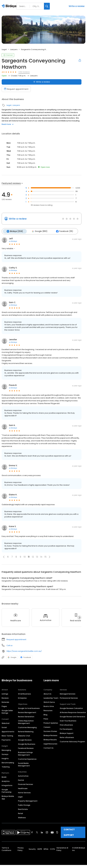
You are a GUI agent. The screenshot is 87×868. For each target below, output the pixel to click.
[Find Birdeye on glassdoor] (57, 832)
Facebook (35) (63, 231)
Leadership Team (51, 698)
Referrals (5, 702)
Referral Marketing (26, 731)
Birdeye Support (67, 733)
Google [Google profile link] (12, 657)
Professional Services (69, 698)
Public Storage (24, 805)
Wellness (22, 817)
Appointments (8, 731)
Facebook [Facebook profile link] (26, 657)
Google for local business (29, 708)
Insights (5, 758)
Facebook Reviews (26, 748)
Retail (20, 813)
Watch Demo (49, 702)
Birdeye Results (50, 739)
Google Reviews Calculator (71, 708)
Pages (4, 706)
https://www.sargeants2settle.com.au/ (24, 651)
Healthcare (23, 788)
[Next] (79, 617)
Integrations (7, 785)
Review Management (27, 712)
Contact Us (48, 748)
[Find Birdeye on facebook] (32, 832)
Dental (21, 780)
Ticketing (6, 767)
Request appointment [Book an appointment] (16, 89)
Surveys (5, 754)
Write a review (77, 6)
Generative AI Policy (62, 849)
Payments (6, 740)
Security (32, 849)
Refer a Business (67, 737)
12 (33, 557)
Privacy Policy (21, 849)
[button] (4, 556)
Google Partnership (7, 791)
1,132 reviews (24, 72)
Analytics (6, 781)
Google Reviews (25, 740)
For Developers (66, 729)
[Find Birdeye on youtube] (52, 832)
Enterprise (22, 698)
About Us (47, 694)
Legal (4, 49)
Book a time (49, 706)
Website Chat (24, 735)
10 (25, 557)
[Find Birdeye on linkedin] (42, 832)
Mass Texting (7, 735)
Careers (47, 727)
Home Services (24, 792)
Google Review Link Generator (72, 716)
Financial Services (26, 784)
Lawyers (14, 49)
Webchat (6, 723)
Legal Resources (50, 744)
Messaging (6, 750)
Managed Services (68, 694)
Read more (8, 124)
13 (37, 557)
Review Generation (26, 716)
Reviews (5, 698)
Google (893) (39, 231)
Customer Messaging (27, 727)
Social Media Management (24, 764)
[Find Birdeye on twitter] (37, 832)
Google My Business (27, 744)
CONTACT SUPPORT (69, 832)
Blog (45, 714)
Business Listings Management (25, 753)
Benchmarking (8, 762)
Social (4, 727)
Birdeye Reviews (50, 735)
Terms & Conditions (6, 849)
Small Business (24, 694)
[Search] (47, 6)
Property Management (28, 801)
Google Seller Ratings (7, 711)
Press (46, 719)
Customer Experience (27, 759)
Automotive (23, 776)
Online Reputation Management (26, 722)
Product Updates (51, 723)
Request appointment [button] (16, 639)
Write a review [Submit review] (42, 82)
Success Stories (50, 731)
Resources (48, 710)
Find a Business (66, 725)
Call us (10, 645)
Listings (5, 694)
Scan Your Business (68, 720)
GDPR (40, 849)
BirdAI (4, 777)
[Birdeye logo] (10, 6)
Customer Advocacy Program (72, 741)
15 (45, 557)
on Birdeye (13, 241)
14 (41, 557)
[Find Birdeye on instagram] (47, 832)
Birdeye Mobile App (8, 797)
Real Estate (23, 809)
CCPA (52, 849)
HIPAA (46, 849)
